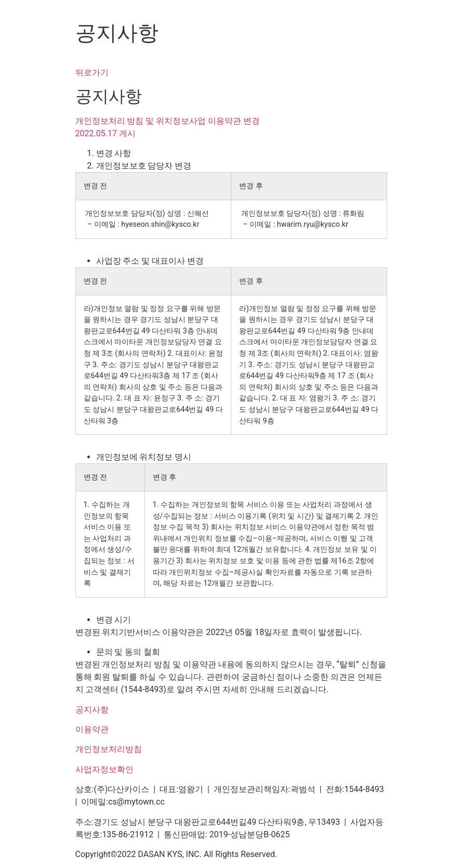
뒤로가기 (92, 73)
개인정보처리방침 (109, 749)
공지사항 (92, 710)
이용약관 (92, 729)
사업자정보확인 (104, 769)
